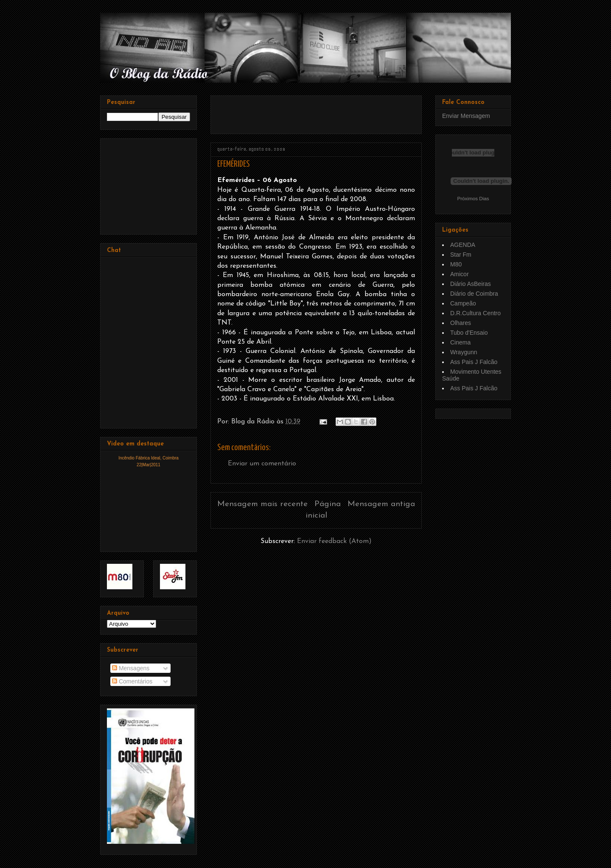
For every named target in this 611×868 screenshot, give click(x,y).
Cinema (460, 342)
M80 (456, 264)
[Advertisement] (317, 112)
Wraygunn (464, 352)
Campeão (463, 303)
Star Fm (461, 255)
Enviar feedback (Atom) (334, 541)
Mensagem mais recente (262, 504)
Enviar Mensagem (466, 116)
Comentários (132, 681)
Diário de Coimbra (474, 294)
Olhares (461, 323)
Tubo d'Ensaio (469, 333)
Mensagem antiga (381, 504)
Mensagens (131, 668)
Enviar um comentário (262, 464)
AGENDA (463, 245)
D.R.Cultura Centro (475, 313)
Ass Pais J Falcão (474, 362)
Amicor (460, 274)
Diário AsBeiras (471, 284)
